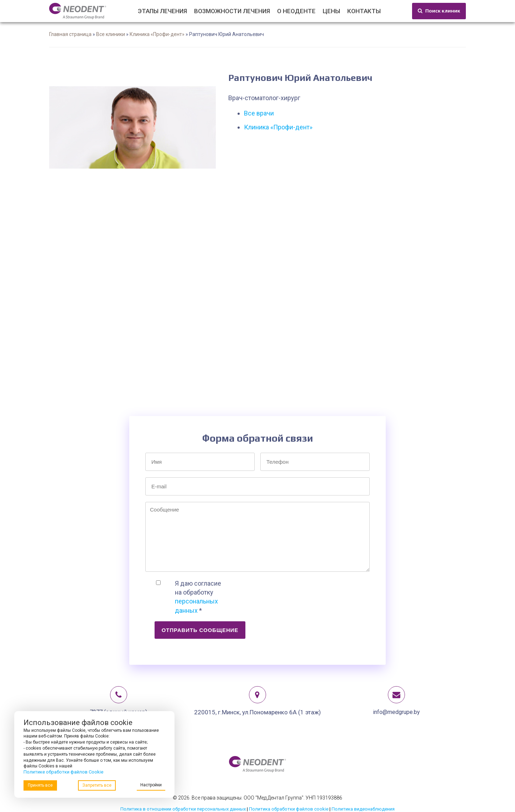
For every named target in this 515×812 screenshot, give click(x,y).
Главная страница (70, 34)
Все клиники (111, 34)
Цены (331, 11)
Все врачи (259, 113)
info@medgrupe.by (396, 712)
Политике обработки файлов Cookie (63, 772)
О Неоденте (296, 11)
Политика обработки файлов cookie (289, 809)
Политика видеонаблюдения (363, 809)
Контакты (364, 11)
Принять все (40, 785)
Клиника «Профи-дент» (157, 34)
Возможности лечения (232, 11)
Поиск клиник (439, 11)
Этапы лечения (162, 11)
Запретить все (97, 785)
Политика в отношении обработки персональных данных (183, 809)
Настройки (151, 785)
